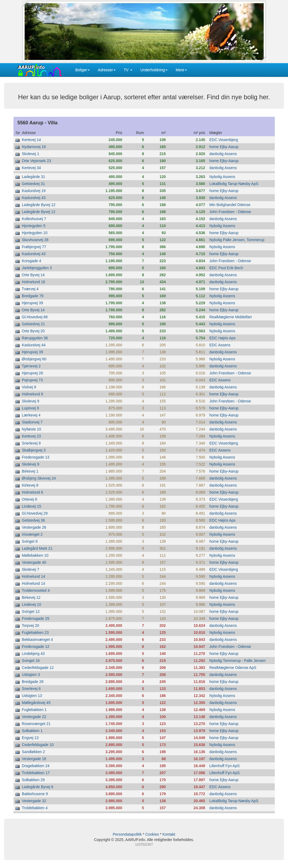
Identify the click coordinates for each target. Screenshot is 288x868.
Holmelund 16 (33, 282)
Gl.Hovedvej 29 (35, 513)
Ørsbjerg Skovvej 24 (39, 478)
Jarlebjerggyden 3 (37, 268)
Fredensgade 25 (36, 618)
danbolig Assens (223, 154)
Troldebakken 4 (35, 808)
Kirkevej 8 (30, 485)
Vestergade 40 (34, 562)
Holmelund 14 (33, 576)
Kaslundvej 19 (34, 191)
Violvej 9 (29, 387)
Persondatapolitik (127, 834)
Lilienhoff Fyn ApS (225, 766)
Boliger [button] (83, 70)
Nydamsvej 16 (34, 147)
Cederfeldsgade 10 (38, 745)
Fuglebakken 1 (34, 710)
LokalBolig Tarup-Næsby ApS (234, 184)
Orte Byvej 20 (33, 331)
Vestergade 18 (34, 759)
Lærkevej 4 (31, 415)
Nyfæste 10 (32, 429)
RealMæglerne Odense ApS (233, 668)
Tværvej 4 (30, 289)
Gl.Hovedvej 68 (35, 317)
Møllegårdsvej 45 (36, 703)
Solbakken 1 (32, 731)
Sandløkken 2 (33, 752)
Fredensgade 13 (36, 457)
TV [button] (128, 70)
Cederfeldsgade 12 (38, 668)
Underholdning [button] (154, 70)
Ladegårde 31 (33, 177)
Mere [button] (181, 70)
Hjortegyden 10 (35, 233)
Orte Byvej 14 (33, 275)
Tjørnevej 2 (31, 366)
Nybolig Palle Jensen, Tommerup (237, 240)
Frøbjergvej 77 (34, 247)
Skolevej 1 (31, 154)
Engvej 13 (30, 738)
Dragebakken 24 (36, 766)
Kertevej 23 (31, 436)
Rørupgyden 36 (35, 338)
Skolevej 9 (31, 401)
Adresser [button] (107, 70)
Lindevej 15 (32, 506)
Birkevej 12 (31, 597)
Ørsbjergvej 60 (34, 359)
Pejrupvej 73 (32, 380)
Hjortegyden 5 (34, 226)
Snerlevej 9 (31, 443)
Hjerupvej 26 (32, 373)
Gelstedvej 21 (33, 324)
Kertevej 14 (31, 140)
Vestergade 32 (34, 801)
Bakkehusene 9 (35, 794)
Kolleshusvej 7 (34, 219)
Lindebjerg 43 (33, 654)
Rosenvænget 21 (36, 724)
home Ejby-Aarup (224, 147)
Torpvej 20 (31, 626)
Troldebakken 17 (36, 773)
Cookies (152, 834)
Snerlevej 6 (31, 689)
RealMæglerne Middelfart (230, 317)
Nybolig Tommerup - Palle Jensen (237, 661)
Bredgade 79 (33, 296)
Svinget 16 (31, 661)
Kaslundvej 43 (34, 198)
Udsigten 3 (31, 675)
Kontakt (169, 834)
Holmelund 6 (32, 492)
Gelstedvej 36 (33, 520)
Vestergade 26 (34, 527)
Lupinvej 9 (30, 408)
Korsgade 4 (32, 261)
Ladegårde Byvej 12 (39, 205)
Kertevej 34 (31, 168)
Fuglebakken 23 (35, 633)
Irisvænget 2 (32, 534)
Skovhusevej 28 (35, 240)
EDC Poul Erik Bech (226, 268)
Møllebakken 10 (35, 555)
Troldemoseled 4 (36, 590)
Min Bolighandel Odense (230, 205)
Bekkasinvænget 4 (37, 640)
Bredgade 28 (33, 682)
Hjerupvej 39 (32, 303)
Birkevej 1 (30, 471)
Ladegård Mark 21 (37, 548)
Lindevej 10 (32, 604)
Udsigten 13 (32, 696)
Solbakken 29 (33, 780)
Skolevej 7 (31, 569)
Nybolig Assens (222, 177)
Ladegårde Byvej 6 (38, 787)
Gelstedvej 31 (33, 184)
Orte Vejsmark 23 (36, 161)
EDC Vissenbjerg (224, 140)
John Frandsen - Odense (230, 212)
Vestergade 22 (34, 717)
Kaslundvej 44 (34, 345)
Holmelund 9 (32, 394)
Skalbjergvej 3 (34, 450)
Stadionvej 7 (32, 422)
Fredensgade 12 (36, 647)
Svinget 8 (30, 541)
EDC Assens (220, 345)
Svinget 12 (31, 611)
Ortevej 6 (30, 499)
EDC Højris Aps (222, 338)
